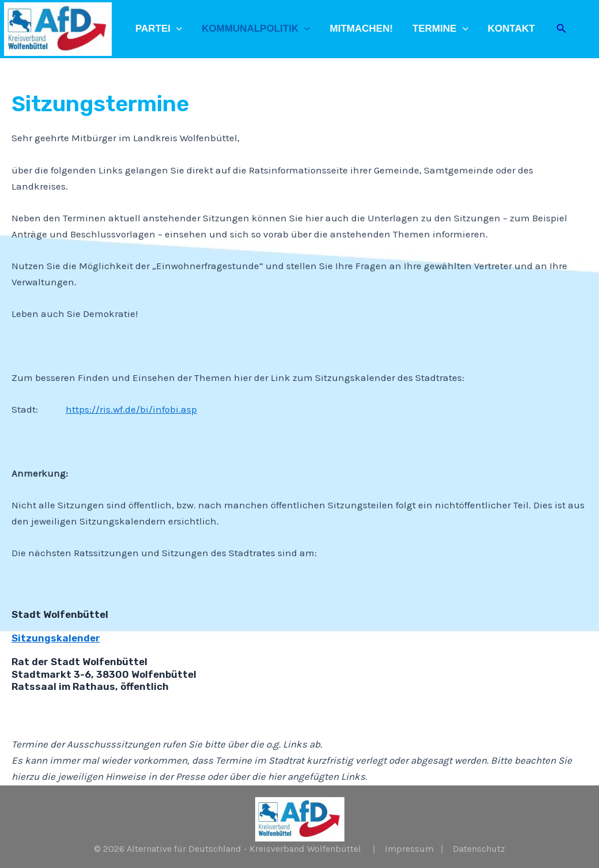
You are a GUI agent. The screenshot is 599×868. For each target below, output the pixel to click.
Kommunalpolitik (256, 29)
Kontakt (511, 29)
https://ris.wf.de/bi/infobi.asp (131, 409)
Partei (159, 29)
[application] (176, 29)
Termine (440, 29)
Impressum (409, 849)
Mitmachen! (362, 29)
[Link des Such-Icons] (562, 29)
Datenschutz (479, 849)
